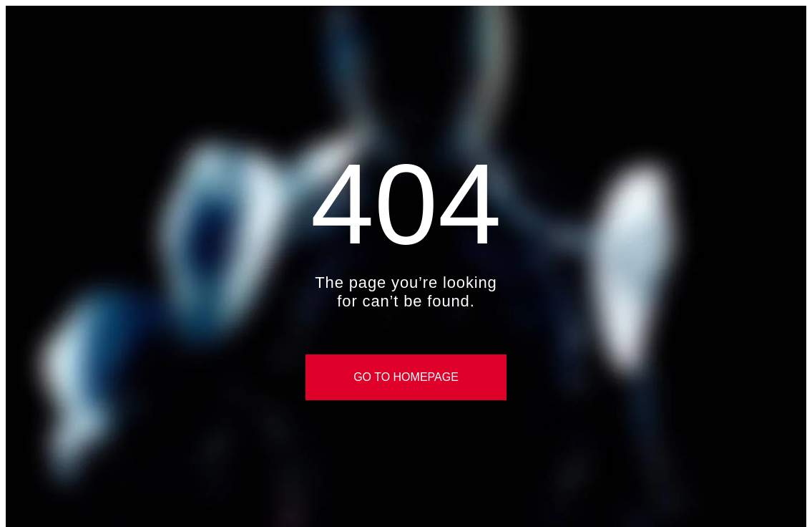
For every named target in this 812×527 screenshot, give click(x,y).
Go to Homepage (406, 377)
